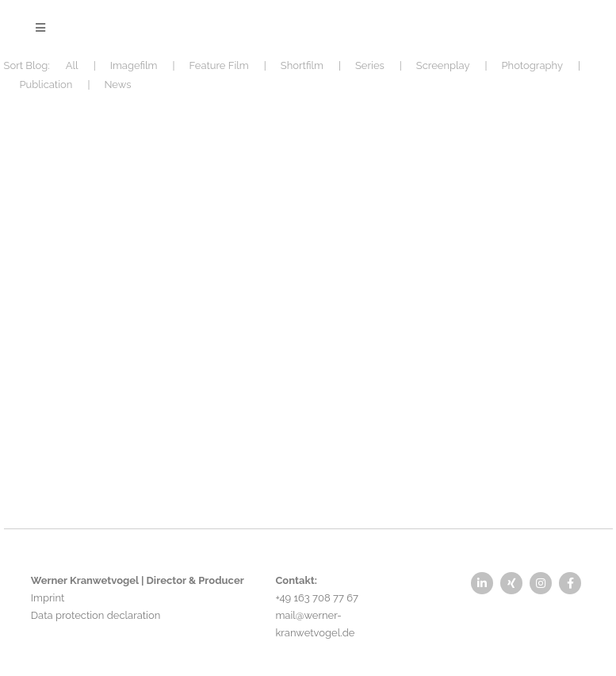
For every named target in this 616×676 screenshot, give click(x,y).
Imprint (48, 598)
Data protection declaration (96, 615)
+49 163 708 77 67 (317, 598)
